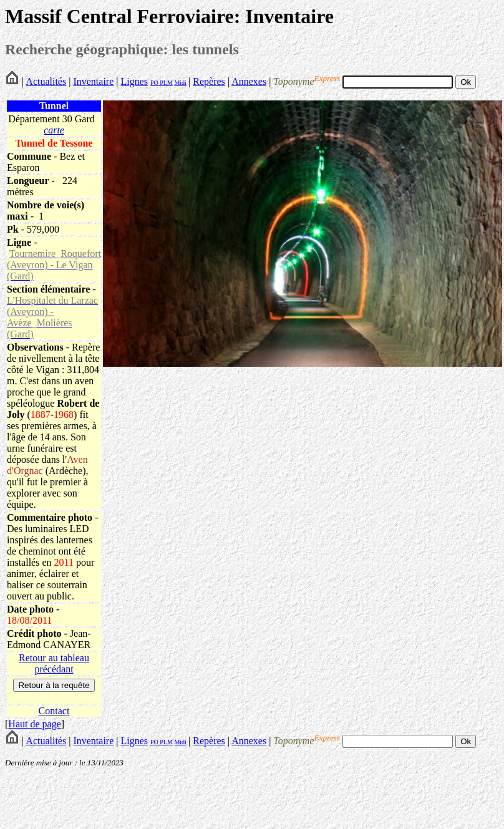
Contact (54, 711)
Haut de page (34, 724)
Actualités (46, 81)
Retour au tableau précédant (54, 663)
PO (154, 83)
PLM (166, 83)
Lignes (134, 81)
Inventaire (93, 81)
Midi (180, 83)
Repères (209, 81)
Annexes (249, 81)
